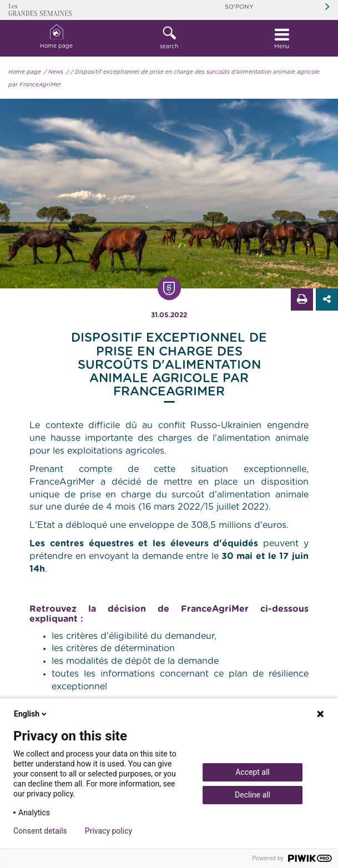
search (169, 38)
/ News (54, 72)
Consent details (40, 831)
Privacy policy (109, 831)
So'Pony (239, 7)
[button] (169, 38)
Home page (56, 37)
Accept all (253, 772)
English (31, 714)
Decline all (253, 795)
